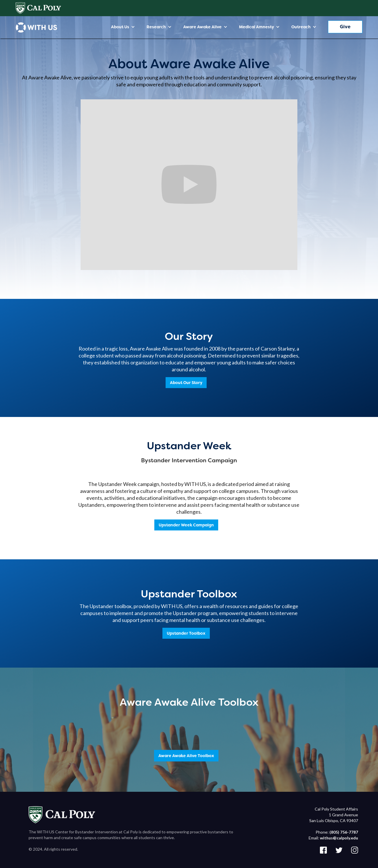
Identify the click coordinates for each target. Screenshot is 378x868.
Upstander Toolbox (186, 633)
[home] (36, 27)
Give (345, 27)
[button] (123, 27)
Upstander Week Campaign (186, 525)
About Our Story (186, 383)
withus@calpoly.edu (339, 838)
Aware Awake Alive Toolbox (186, 756)
